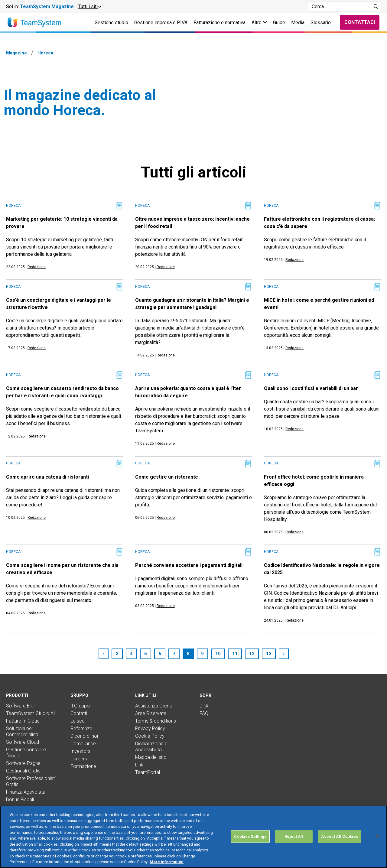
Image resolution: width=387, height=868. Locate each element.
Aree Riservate (151, 713)
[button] (89, 7)
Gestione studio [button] (111, 23)
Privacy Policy (150, 728)
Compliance (83, 744)
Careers (79, 759)
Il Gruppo (80, 706)
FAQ (204, 713)
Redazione (37, 267)
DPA (204, 706)
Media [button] (298, 23)
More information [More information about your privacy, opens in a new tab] (167, 862)
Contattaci (360, 22)
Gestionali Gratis (23, 771)
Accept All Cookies (339, 836)
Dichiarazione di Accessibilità (152, 747)
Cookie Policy (150, 736)
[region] (193, 837)
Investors (80, 751)
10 (218, 654)
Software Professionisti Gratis (31, 781)
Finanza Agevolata (26, 792)
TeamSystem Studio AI (31, 713)
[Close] (377, 836)
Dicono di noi (84, 736)
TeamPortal (148, 772)
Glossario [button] (321, 23)
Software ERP (21, 706)
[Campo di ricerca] (339, 7)
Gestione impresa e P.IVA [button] (161, 23)
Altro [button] (259, 23)
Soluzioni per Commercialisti (22, 731)
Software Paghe (23, 763)
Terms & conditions (156, 721)
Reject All (294, 836)
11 (235, 654)
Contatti (79, 713)
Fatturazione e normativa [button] (220, 23)
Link (139, 765)
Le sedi (78, 721)
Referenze (81, 728)
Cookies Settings (250, 836)
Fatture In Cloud (23, 721)
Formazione (83, 766)
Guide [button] (279, 23)
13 (269, 654)
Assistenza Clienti (153, 706)
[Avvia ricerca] (376, 7)
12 (252, 654)
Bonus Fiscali (20, 800)
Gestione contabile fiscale (26, 753)
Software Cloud (23, 742)
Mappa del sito (151, 757)
